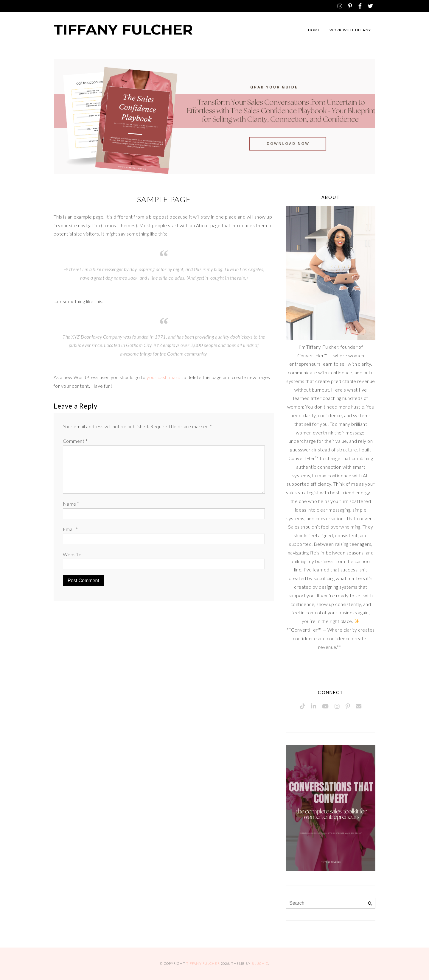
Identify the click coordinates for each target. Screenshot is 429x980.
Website (72, 554)
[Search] (370, 904)
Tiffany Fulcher (123, 29)
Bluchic (260, 963)
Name (71, 504)
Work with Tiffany (350, 30)
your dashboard (164, 377)
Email (70, 529)
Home (314, 30)
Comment (75, 441)
